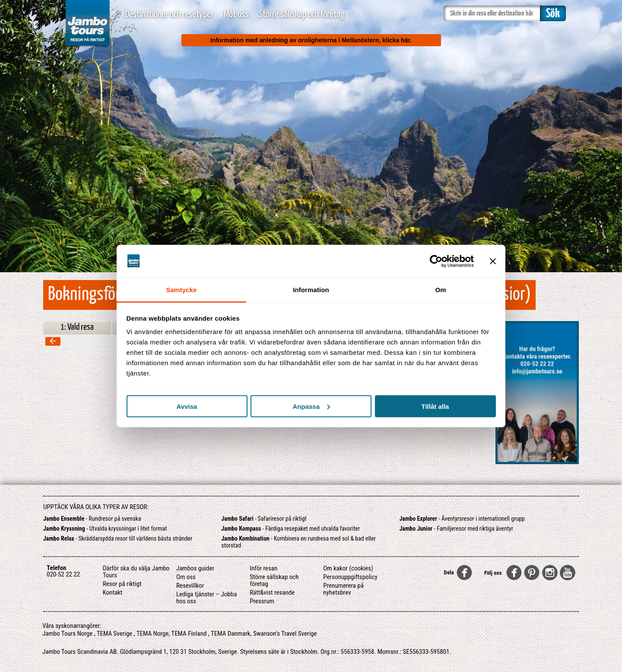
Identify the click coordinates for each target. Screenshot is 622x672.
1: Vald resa (77, 327)
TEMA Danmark (231, 634)
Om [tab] (440, 290)
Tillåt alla (435, 406)
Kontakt (113, 592)
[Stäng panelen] (493, 261)
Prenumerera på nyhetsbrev (343, 589)
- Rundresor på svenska (92, 519)
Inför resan (263, 568)
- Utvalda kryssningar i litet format (105, 529)
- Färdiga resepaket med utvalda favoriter (290, 529)
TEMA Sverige (114, 634)
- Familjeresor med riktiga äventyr (456, 529)
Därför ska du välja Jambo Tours (136, 572)
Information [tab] (311, 290)
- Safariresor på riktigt (264, 519)
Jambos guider (195, 568)
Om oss (186, 577)
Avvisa (187, 406)
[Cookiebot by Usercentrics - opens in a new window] (436, 261)
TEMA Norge (153, 634)
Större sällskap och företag (301, 14)
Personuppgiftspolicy (350, 577)
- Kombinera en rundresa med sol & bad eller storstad (298, 542)
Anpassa (311, 406)
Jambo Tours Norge (67, 634)
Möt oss (236, 14)
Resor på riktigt (122, 584)
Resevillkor (190, 586)
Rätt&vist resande (272, 592)
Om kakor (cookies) (348, 568)
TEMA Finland (189, 634)
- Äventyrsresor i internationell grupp (462, 519)
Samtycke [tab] (182, 290)
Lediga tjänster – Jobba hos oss (206, 598)
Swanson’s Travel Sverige (285, 634)
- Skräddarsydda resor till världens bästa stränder (118, 538)
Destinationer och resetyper (169, 14)
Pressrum (262, 601)
